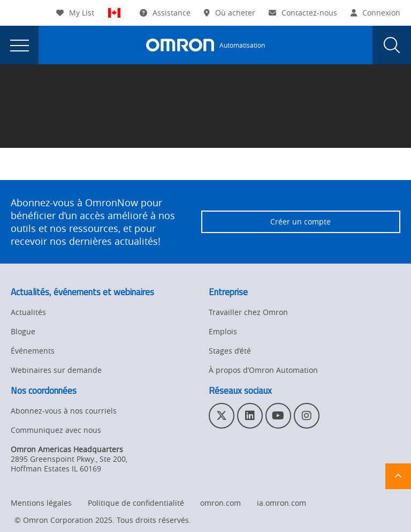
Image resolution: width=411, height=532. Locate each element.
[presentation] (19, 45)
